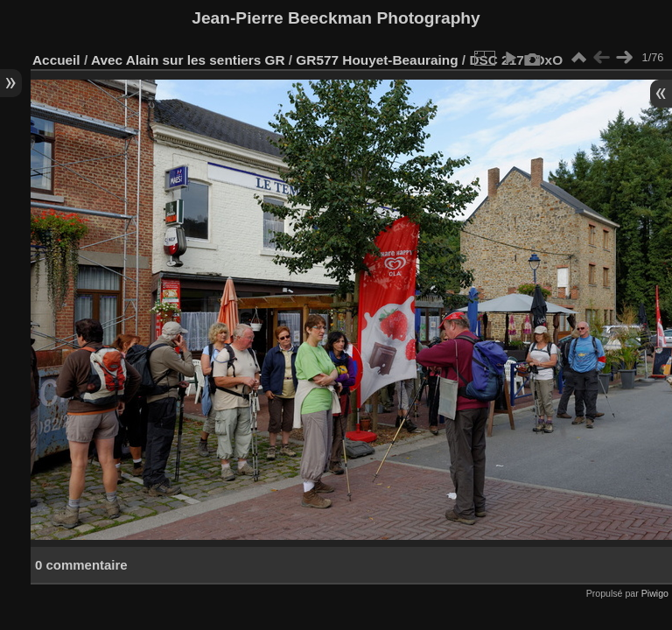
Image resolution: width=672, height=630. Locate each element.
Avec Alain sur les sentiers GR (188, 60)
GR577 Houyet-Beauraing (377, 60)
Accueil (56, 60)
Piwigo (655, 593)
